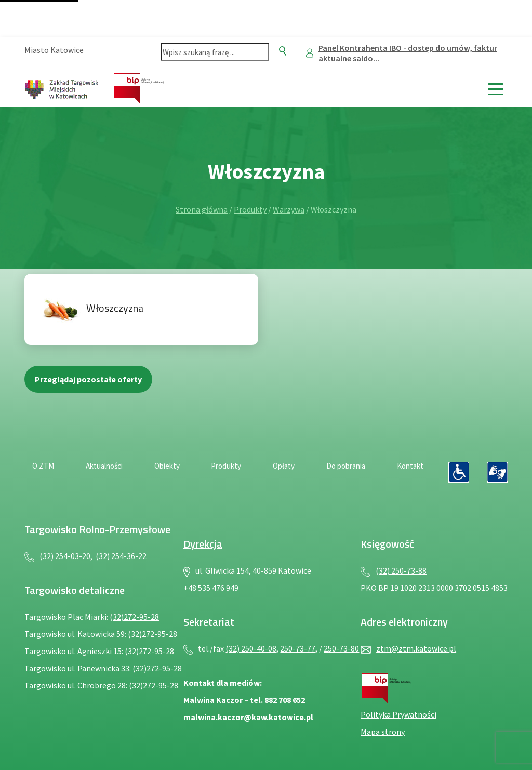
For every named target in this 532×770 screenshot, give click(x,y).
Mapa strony (383, 732)
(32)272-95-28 (134, 617)
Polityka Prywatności (398, 714)
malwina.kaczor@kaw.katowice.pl (248, 717)
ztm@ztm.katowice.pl (416, 648)
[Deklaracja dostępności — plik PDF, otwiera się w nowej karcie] (459, 472)
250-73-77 (298, 648)
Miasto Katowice (54, 50)
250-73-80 (341, 648)
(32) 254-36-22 (121, 556)
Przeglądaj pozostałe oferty (88, 379)
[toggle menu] (495, 88)
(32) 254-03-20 (65, 556)
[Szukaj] (283, 51)
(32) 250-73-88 (401, 570)
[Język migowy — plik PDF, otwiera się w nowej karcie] (497, 472)
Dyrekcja (203, 544)
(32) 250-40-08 (251, 648)
